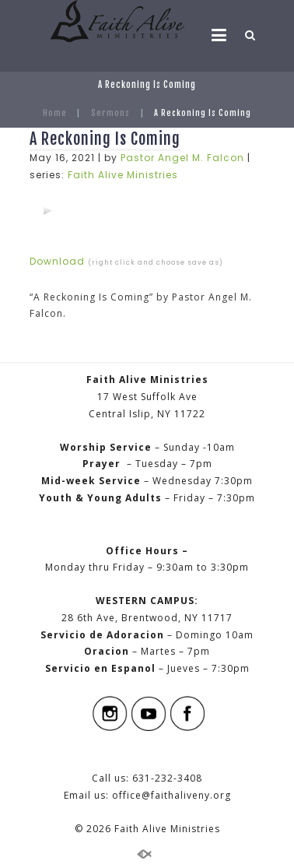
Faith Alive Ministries (123, 175)
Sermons (110, 113)
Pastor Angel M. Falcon (182, 158)
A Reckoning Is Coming (105, 139)
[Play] (47, 210)
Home (55, 113)
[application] (47, 210)
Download (57, 261)
